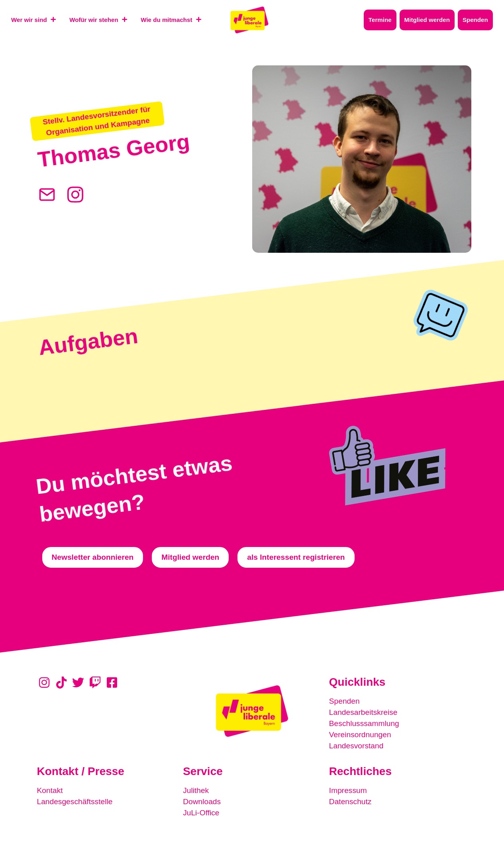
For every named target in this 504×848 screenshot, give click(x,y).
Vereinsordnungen (360, 735)
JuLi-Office (201, 813)
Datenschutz (350, 802)
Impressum (348, 790)
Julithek (196, 790)
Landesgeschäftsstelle (75, 802)
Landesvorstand (356, 746)
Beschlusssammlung (364, 723)
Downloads (202, 802)
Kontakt (50, 790)
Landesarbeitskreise (363, 712)
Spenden (344, 701)
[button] (97, 121)
